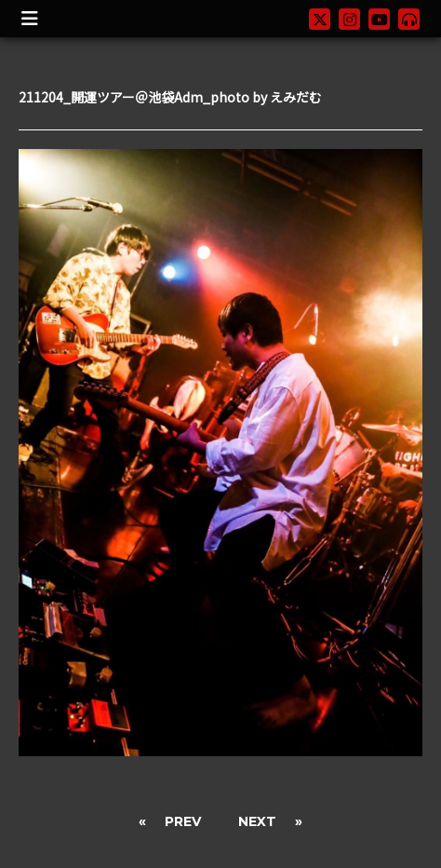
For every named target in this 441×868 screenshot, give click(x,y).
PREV (183, 821)
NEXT (257, 821)
